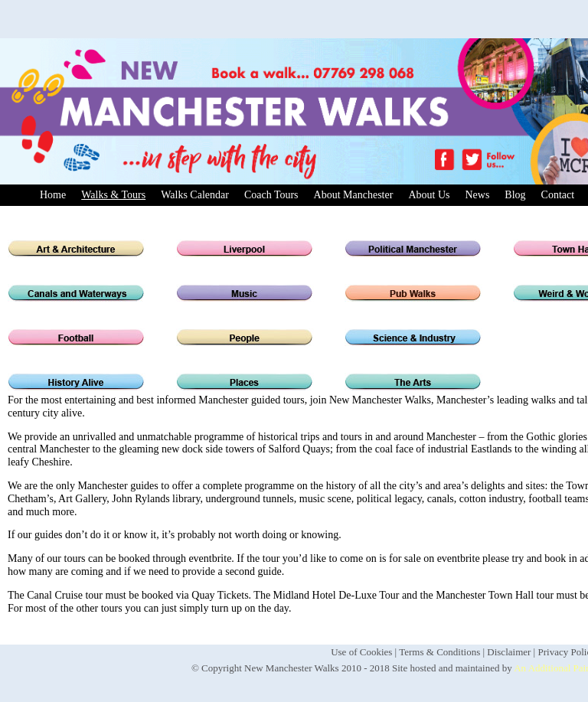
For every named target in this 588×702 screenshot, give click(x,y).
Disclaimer (509, 652)
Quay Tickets (220, 595)
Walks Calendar (195, 195)
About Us (429, 195)
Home (53, 195)
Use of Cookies (361, 652)
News (477, 195)
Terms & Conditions (439, 652)
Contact (558, 195)
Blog (515, 195)
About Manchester (354, 195)
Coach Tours (271, 195)
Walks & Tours (113, 195)
